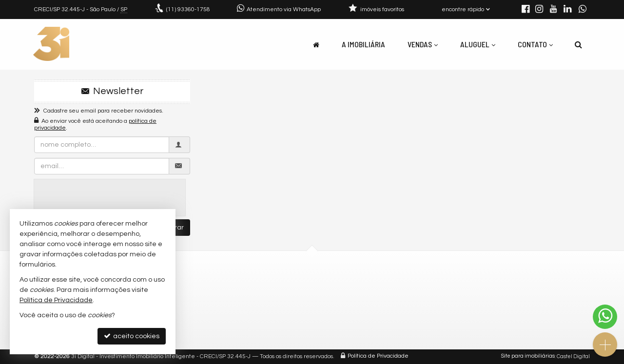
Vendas (423, 44)
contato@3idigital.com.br (228, 296)
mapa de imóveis (357, 307)
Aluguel (478, 44)
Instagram (489, 284)
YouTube (486, 309)
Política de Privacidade (378, 356)
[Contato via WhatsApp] (605, 317)
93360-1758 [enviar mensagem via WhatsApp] (188, 10)
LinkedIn (486, 320)
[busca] (578, 44)
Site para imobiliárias (528, 356)
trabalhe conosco (215, 307)
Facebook (488, 296)
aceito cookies (132, 336)
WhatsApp (489, 332)
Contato (535, 44)
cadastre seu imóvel (362, 296)
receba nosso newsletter (370, 284)
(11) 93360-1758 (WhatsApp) (232, 284)
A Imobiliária (363, 44)
